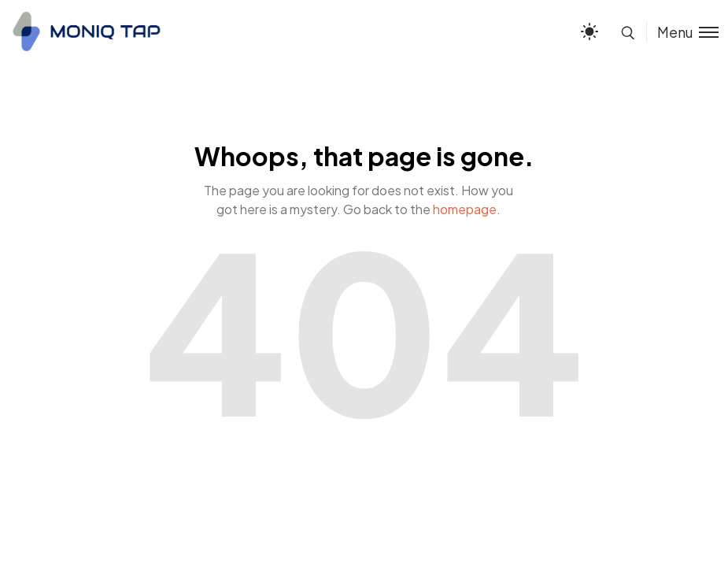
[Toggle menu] (682, 32)
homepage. (467, 209)
